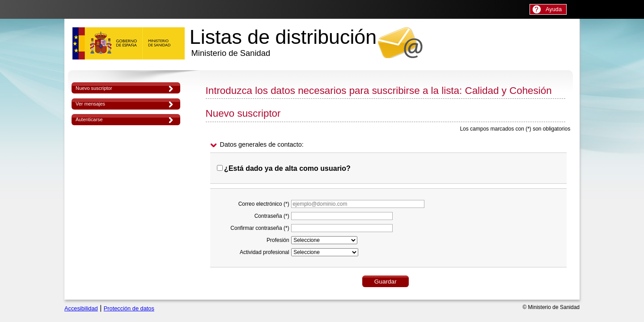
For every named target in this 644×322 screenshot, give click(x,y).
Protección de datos (129, 308)
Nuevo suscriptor (94, 88)
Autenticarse (89, 119)
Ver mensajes (90, 104)
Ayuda (554, 9)
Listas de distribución (283, 42)
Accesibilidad (81, 308)
